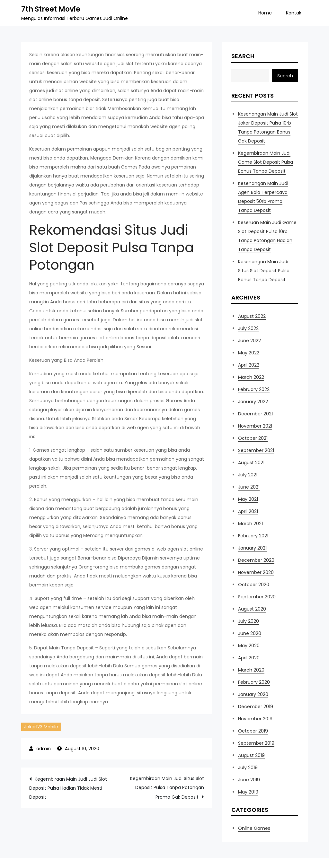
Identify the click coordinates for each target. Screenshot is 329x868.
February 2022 (254, 389)
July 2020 (249, 621)
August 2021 (251, 463)
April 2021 (248, 511)
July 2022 (248, 328)
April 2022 (249, 365)
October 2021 (253, 438)
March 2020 (251, 670)
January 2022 (253, 402)
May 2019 (248, 792)
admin (44, 749)
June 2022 (249, 341)
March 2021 (250, 524)
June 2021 (249, 487)
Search (243, 56)
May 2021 (248, 499)
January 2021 (252, 548)
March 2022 (251, 377)
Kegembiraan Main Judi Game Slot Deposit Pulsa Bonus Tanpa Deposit (266, 162)
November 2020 (256, 572)
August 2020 (252, 609)
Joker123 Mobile (41, 727)
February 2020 (254, 682)
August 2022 (252, 316)
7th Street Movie (51, 9)
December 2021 (255, 414)
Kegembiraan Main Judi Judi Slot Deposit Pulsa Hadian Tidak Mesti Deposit (68, 788)
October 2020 (254, 585)
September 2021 (256, 450)
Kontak (294, 13)
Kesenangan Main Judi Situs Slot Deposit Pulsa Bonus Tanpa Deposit (264, 271)
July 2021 (248, 475)
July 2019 (248, 768)
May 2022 (249, 353)
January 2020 (253, 694)
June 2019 (249, 780)
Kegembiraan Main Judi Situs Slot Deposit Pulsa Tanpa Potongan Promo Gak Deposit (167, 788)
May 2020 (249, 646)
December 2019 (256, 707)
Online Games (254, 828)
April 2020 (249, 658)
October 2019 (253, 731)
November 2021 (255, 426)
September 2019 (256, 743)
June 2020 (250, 633)
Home (265, 13)
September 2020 (257, 597)
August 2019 (251, 755)
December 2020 (256, 560)
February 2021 (253, 536)
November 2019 (255, 719)
